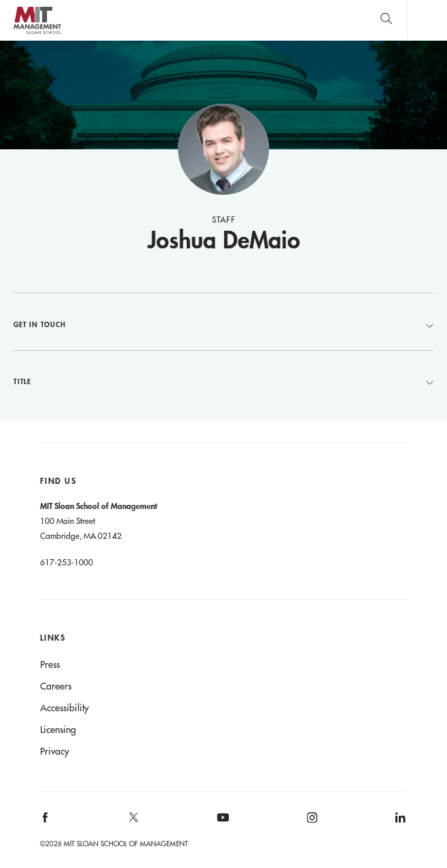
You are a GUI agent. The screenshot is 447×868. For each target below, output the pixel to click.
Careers (56, 686)
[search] (386, 20)
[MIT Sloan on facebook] (46, 822)
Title (224, 381)
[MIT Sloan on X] (133, 822)
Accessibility (65, 708)
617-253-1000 (67, 562)
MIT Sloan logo (37, 34)
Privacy (55, 751)
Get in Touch (224, 324)
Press (50, 664)
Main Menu (427, 20)
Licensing (58, 730)
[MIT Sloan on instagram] (311, 822)
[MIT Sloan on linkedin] (400, 822)
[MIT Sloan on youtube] (221, 825)
